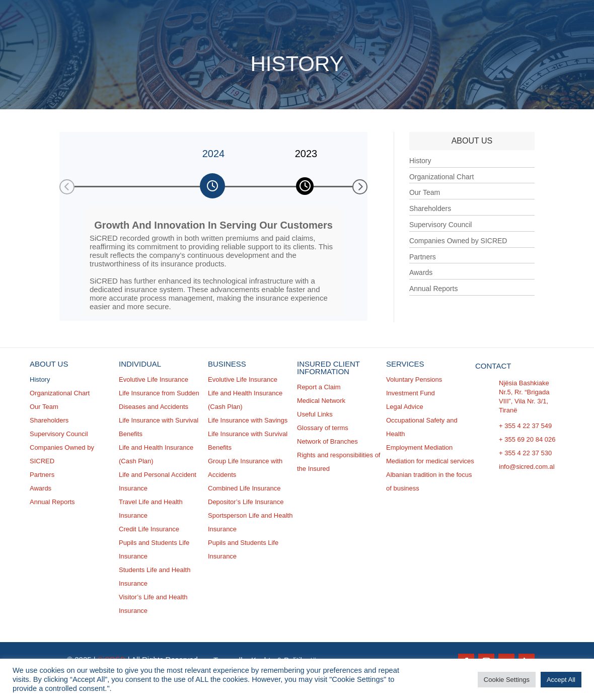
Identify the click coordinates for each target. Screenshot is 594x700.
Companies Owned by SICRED (458, 241)
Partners (423, 257)
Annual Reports (434, 289)
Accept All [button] (561, 680)
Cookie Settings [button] (507, 680)
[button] (67, 187)
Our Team (425, 192)
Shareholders (430, 208)
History (420, 161)
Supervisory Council (441, 225)
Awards (421, 272)
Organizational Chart (441, 177)
